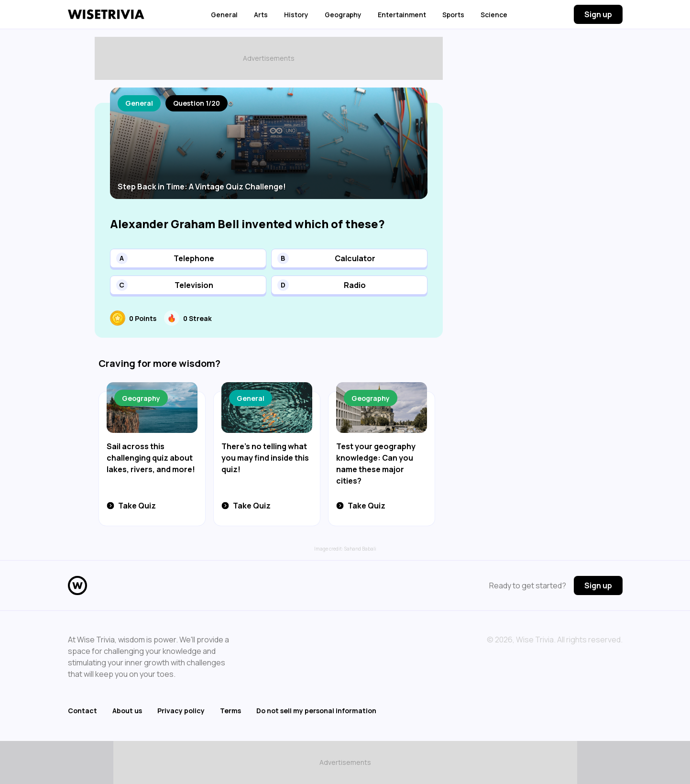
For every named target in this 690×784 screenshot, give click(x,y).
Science (494, 15)
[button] (188, 258)
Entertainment (402, 15)
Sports (453, 15)
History (296, 15)
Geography (343, 15)
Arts (261, 15)
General (224, 15)
